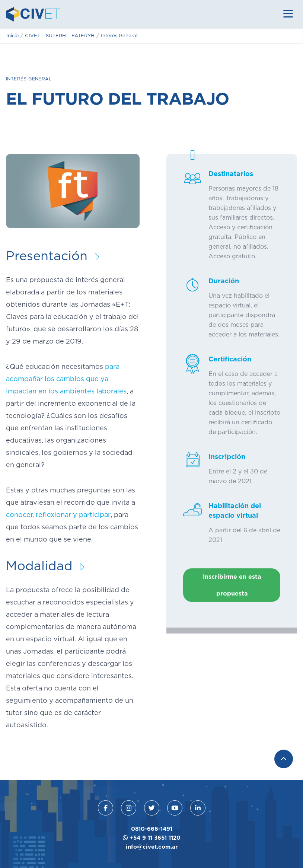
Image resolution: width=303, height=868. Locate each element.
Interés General (29, 79)
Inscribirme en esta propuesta (232, 585)
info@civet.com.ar (152, 847)
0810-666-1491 (152, 829)
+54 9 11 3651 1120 (152, 838)
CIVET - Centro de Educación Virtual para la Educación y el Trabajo (33, 14)
